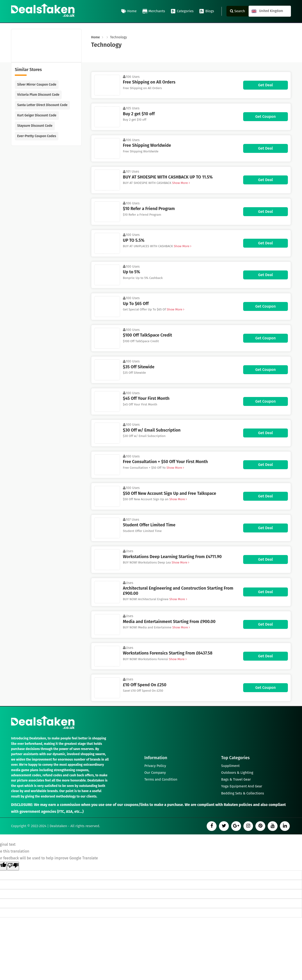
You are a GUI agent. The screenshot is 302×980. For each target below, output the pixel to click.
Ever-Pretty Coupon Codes (37, 136)
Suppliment (231, 765)
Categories (182, 11)
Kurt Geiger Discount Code (37, 115)
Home (129, 11)
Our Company (155, 772)
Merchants (154, 11)
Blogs (207, 11)
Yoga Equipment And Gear (242, 786)
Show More (181, 183)
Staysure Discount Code (35, 126)
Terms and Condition (161, 779)
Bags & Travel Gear (236, 779)
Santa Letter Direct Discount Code (42, 105)
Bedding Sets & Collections (243, 793)
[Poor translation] (13, 866)
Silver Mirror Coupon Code (37, 85)
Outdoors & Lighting (237, 772)
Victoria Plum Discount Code (38, 95)
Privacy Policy (155, 765)
